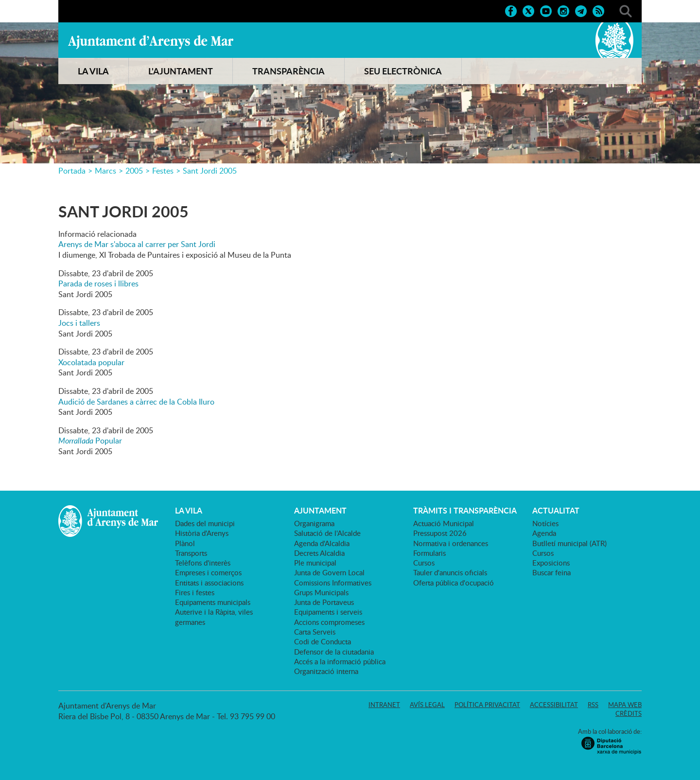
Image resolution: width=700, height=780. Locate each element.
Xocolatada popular (91, 362)
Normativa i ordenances (451, 543)
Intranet (384, 705)
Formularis (429, 553)
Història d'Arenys (202, 533)
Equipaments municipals (213, 602)
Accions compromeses (329, 622)
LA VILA (93, 71)
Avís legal (427, 705)
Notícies (545, 523)
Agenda (544, 533)
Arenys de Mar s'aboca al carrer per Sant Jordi (137, 244)
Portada (72, 171)
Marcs (105, 171)
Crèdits (629, 713)
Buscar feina (551, 572)
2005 (134, 171)
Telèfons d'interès (203, 563)
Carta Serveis (315, 632)
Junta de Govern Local (329, 572)
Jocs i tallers (79, 323)
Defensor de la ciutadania (334, 652)
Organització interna (326, 671)
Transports (191, 553)
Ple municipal (315, 563)
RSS (593, 705)
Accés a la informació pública (340, 661)
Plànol (185, 543)
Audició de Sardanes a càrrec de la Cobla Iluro (136, 402)
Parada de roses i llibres (98, 284)
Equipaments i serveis (328, 612)
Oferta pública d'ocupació (454, 583)
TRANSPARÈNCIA (289, 71)
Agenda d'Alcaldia (322, 543)
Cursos (424, 563)
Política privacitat (487, 705)
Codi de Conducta (323, 641)
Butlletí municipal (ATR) (569, 543)
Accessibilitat (554, 705)
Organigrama (314, 523)
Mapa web (625, 705)
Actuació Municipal (444, 523)
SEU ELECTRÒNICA (403, 71)
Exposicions (551, 563)
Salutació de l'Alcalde (327, 533)
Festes (163, 171)
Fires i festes (195, 592)
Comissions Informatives (333, 583)
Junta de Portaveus (324, 602)
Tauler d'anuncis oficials (450, 572)
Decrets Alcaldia (319, 553)
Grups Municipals (321, 592)
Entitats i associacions (209, 583)
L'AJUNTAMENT (181, 71)
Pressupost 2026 (440, 533)
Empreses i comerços (208, 572)
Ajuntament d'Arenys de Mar (151, 42)
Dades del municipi (205, 523)
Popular (90, 441)
